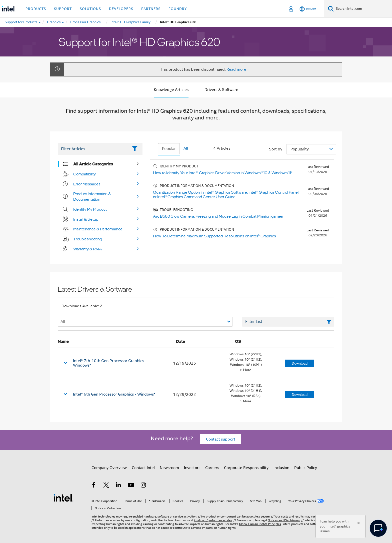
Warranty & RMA (88, 249)
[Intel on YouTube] (131, 486)
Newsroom (169, 468)
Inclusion (281, 468)
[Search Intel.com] (363, 9)
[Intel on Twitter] (106, 486)
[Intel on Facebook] (94, 486)
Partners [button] (151, 9)
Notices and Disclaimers (284, 520)
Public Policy (306, 468)
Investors (192, 468)
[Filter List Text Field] (93, 149)
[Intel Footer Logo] (63, 498)
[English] (308, 9)
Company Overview (109, 468)
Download (300, 363)
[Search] (331, 9)
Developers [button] (121, 9)
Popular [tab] (169, 149)
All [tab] (186, 148)
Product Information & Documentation (92, 196)
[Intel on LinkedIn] (118, 486)
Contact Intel (143, 468)
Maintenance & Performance (98, 229)
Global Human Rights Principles (260, 524)
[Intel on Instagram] (143, 486)
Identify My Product (90, 209)
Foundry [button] (178, 9)
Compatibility (84, 174)
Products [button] (36, 9)
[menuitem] (54, 22)
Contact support (221, 439)
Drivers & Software (221, 90)
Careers (212, 468)
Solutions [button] (90, 9)
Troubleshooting (88, 239)
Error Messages (87, 184)
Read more (236, 69)
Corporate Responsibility (246, 468)
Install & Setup (86, 219)
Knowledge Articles (171, 90)
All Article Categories (93, 164)
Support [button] (63, 9)
